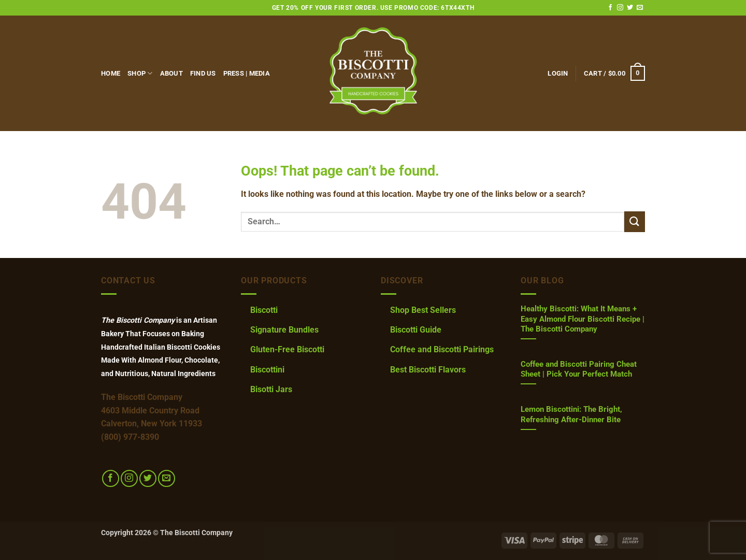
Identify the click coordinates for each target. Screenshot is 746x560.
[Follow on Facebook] (610, 8)
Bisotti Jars (271, 389)
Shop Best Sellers (423, 310)
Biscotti (264, 310)
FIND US (203, 73)
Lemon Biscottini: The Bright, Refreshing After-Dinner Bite (571, 414)
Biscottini (267, 370)
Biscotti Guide (416, 330)
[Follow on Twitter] (630, 8)
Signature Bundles (284, 330)
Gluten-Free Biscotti (287, 349)
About (171, 73)
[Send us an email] (640, 8)
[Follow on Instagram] (620, 8)
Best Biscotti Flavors (428, 370)
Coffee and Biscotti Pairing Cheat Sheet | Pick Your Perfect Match (579, 369)
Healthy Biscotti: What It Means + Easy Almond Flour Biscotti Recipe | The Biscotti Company (583, 319)
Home (111, 73)
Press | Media (247, 73)
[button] (558, 74)
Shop (140, 73)
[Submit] (635, 221)
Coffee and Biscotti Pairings (442, 349)
